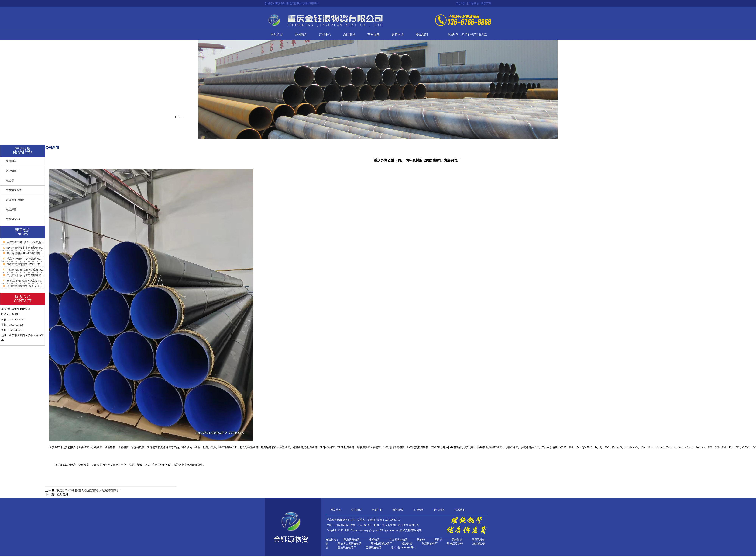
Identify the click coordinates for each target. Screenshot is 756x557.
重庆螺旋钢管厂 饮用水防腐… (24, 259)
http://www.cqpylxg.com (366, 530)
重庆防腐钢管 (352, 540)
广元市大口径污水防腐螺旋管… (25, 275)
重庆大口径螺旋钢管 (350, 544)
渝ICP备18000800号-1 (403, 548)
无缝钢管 (457, 540)
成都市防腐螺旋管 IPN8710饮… (25, 264)
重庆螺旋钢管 (455, 544)
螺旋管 (10, 181)
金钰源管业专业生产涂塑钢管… (25, 248)
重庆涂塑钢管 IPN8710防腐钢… (25, 253)
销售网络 (398, 35)
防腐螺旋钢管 (14, 190)
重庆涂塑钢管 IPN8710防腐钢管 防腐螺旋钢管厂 (88, 491)
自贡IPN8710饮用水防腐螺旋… (25, 281)
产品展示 (474, 3)
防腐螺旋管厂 (14, 219)
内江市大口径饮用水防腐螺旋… (25, 270)
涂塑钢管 (374, 540)
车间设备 (373, 35)
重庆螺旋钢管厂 (347, 548)
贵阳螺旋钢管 (374, 548)
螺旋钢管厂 (12, 171)
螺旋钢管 (11, 161)
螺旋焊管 (11, 209)
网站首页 (277, 35)
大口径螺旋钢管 (15, 200)
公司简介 (301, 35)
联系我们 (422, 35)
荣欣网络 (416, 530)
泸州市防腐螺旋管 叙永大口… (24, 286)
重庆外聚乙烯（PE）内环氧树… (25, 242)
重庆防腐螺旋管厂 (382, 544)
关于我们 (461, 3)
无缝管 (438, 540)
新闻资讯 (349, 35)
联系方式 (486, 3)
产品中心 (325, 35)
